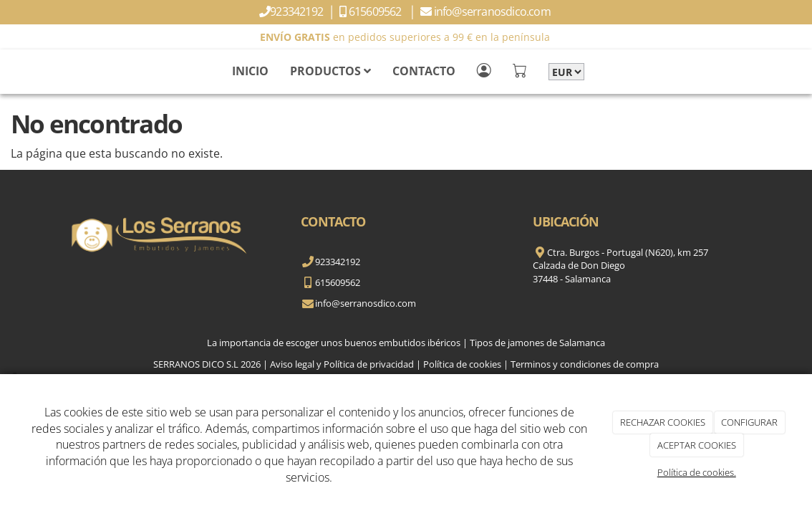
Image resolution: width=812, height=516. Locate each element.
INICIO (250, 71)
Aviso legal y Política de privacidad (342, 364)
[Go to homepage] (7, 71)
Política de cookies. (697, 472)
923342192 (298, 11)
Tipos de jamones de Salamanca (537, 343)
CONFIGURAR (749, 422)
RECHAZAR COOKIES (663, 422)
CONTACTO (424, 71)
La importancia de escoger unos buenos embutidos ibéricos (334, 343)
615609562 (377, 11)
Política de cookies (462, 364)
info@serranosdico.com (493, 11)
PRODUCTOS (330, 71)
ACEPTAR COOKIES (697, 445)
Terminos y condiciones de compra (585, 364)
